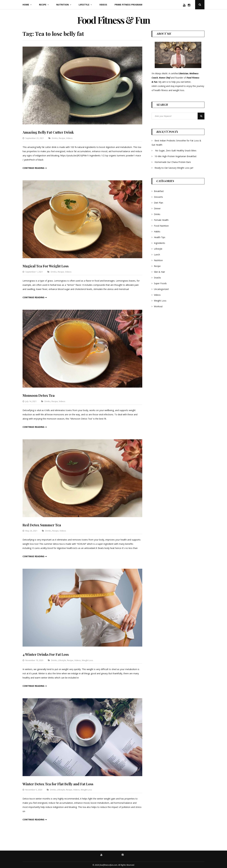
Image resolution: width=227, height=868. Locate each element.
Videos (103, 5)
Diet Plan (159, 203)
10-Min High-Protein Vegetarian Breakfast (176, 156)
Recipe (43, 5)
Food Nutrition (161, 226)
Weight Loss (87, 660)
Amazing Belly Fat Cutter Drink (50, 132)
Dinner (157, 208)
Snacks (157, 278)
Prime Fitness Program (128, 5)
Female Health (161, 220)
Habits (157, 231)
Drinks (55, 138)
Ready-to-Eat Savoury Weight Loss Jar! (174, 168)
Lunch (157, 255)
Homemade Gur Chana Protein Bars (173, 162)
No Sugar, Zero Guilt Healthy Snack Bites (176, 151)
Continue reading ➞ (35, 168)
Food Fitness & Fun (113, 18)
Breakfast (159, 191)
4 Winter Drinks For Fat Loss (48, 654)
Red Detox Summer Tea (43, 525)
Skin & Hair (159, 272)
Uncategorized (161, 289)
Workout (158, 306)
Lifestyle (84, 5)
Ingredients (160, 243)
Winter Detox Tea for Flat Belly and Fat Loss (61, 784)
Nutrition (63, 5)
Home (26, 5)
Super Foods (160, 283)
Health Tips (160, 237)
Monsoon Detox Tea (40, 395)
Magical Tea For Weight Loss (48, 266)
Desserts (158, 197)
